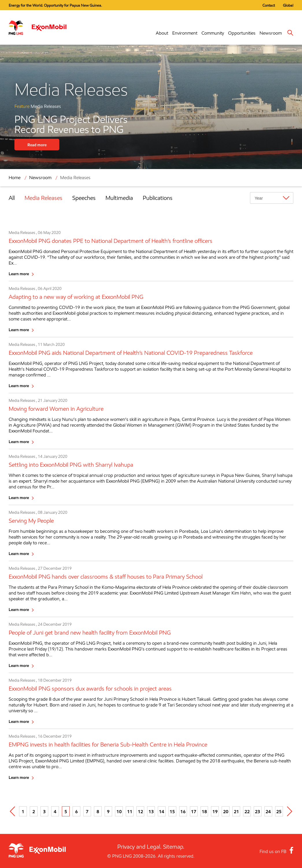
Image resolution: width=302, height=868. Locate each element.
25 (279, 811)
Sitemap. (174, 847)
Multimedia (119, 198)
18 (204, 811)
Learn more (19, 274)
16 (183, 811)
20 (226, 811)
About (162, 33)
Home (15, 178)
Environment (185, 33)
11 (130, 811)
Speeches (84, 198)
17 (194, 811)
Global (288, 5)
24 (268, 811)
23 (257, 811)
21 (236, 811)
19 (215, 811)
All (12, 198)
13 (151, 811)
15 (172, 811)
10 (119, 811)
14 (162, 811)
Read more (37, 145)
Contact (269, 5)
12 (140, 811)
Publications (158, 198)
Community (213, 33)
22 (247, 811)
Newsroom (271, 33)
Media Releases (75, 178)
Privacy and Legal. (139, 847)
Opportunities (242, 33)
